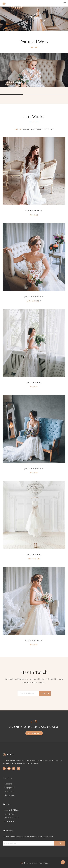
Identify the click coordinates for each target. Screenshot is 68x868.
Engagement (34, 559)
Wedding (34, 387)
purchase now (34, 733)
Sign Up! (45, 693)
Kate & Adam (34, 382)
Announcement (34, 301)
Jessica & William (34, 296)
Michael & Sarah (34, 640)
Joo (22, 863)
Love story (9, 791)
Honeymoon (10, 795)
